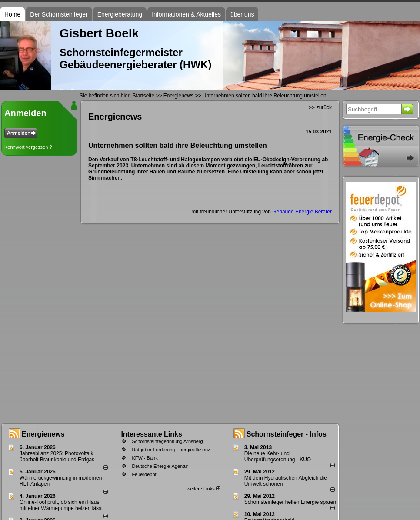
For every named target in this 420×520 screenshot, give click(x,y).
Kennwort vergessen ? (28, 147)
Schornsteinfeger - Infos (287, 434)
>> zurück (320, 107)
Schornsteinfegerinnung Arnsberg (167, 441)
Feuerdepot (144, 474)
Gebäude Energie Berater (302, 212)
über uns (242, 14)
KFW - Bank (145, 458)
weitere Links (203, 489)
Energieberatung (120, 14)
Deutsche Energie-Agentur (160, 466)
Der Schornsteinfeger (59, 14)
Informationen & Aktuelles (186, 14)
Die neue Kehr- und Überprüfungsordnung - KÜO (278, 457)
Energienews (43, 434)
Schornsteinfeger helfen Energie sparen (290, 502)
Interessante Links (152, 434)
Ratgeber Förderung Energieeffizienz (171, 450)
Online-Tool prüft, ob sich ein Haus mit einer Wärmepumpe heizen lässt (61, 505)
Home (12, 14)
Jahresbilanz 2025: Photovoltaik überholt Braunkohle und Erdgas (57, 457)
